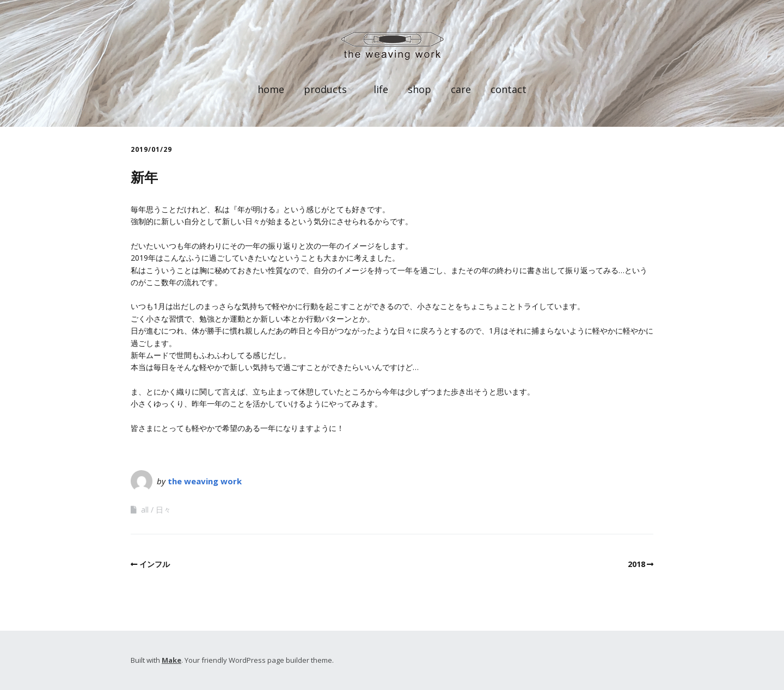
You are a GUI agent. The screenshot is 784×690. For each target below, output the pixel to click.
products (325, 89)
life (381, 89)
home (271, 89)
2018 (636, 564)
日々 (163, 510)
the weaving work (205, 481)
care (461, 89)
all (145, 510)
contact (509, 89)
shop (419, 89)
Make (171, 660)
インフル (155, 564)
